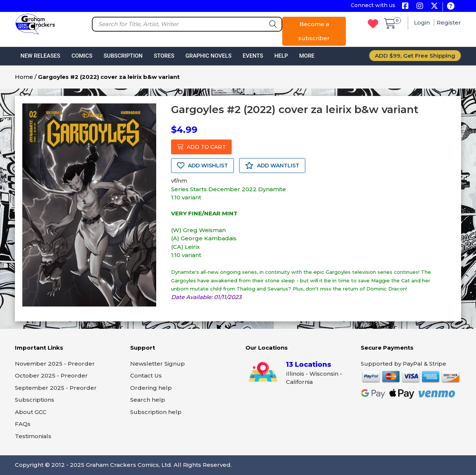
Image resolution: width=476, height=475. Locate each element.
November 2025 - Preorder (55, 364)
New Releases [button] (40, 56)
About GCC (31, 412)
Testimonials (33, 436)
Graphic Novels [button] (209, 56)
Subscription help (156, 412)
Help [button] (281, 56)
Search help (148, 400)
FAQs (23, 424)
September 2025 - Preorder (56, 388)
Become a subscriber (314, 31)
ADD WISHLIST (202, 166)
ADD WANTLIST (272, 166)
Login (423, 23)
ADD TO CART (201, 147)
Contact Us (146, 375)
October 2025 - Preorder (51, 375)
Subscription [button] (123, 56)
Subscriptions (35, 400)
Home (24, 77)
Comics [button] (82, 56)
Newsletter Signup (157, 364)
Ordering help (151, 388)
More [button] (307, 56)
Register (449, 23)
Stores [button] (164, 56)
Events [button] (253, 56)
